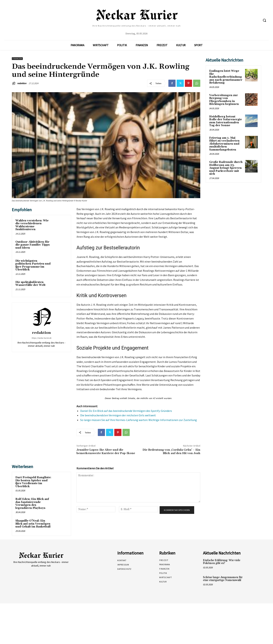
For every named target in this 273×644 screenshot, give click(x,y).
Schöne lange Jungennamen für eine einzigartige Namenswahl (223, 579)
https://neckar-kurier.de (41, 338)
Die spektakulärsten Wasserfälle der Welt (30, 284)
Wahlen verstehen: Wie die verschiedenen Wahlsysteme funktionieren (32, 225)
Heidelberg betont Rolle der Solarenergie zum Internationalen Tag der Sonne (226, 121)
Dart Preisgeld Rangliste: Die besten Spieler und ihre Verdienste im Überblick (33, 482)
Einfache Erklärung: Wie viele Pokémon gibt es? (222, 562)
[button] (264, 20)
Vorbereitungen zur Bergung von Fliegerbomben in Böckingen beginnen (224, 100)
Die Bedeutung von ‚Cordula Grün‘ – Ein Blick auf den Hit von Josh (171, 451)
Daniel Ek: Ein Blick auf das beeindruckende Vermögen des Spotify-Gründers (126, 411)
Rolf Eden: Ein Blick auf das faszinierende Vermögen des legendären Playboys (32, 504)
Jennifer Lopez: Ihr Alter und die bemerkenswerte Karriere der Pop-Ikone (106, 451)
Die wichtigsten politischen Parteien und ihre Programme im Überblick (33, 265)
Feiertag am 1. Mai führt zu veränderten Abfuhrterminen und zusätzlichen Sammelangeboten (224, 144)
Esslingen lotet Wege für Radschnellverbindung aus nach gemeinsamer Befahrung (226, 77)
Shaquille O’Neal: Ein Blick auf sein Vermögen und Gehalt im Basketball (33, 524)
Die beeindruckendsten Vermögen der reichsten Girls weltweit (118, 415)
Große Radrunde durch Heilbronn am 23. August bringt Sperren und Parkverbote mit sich (226, 168)
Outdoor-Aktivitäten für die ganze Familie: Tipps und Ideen (33, 245)
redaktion (22, 83)
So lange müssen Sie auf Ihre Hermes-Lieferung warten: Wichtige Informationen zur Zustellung (139, 420)
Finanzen (17, 59)
